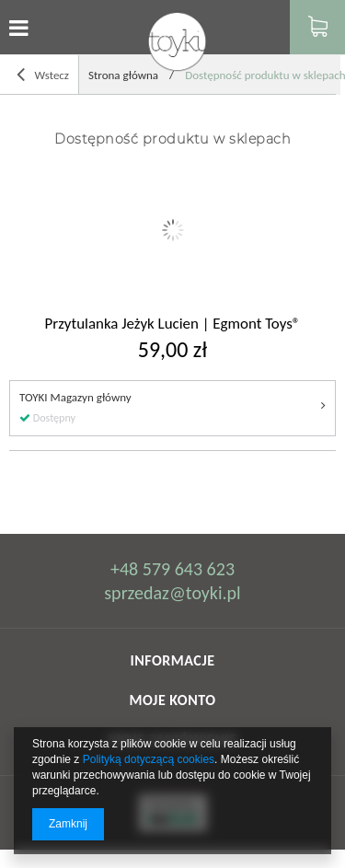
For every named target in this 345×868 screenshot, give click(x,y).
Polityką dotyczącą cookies (149, 759)
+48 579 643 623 (172, 569)
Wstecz (43, 75)
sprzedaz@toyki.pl (172, 593)
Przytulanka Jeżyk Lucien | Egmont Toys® (173, 324)
